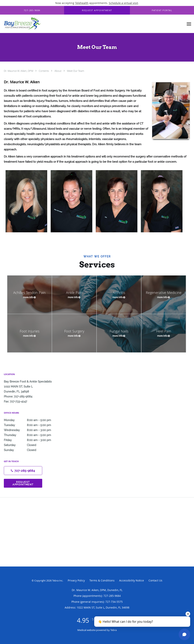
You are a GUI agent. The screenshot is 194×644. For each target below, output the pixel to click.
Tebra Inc (57, 581)
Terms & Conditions (102, 580)
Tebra (114, 630)
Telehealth (82, 3)
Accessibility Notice (132, 580)
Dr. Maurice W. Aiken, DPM (19, 71)
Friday (32, 440)
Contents (44, 71)
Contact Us (155, 580)
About (58, 71)
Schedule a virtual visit (123, 3)
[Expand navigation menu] (189, 24)
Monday (32, 420)
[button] (97, 10)
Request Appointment (23, 483)
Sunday (32, 450)
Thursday (32, 435)
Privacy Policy (76, 580)
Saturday (32, 445)
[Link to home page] (22, 24)
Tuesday (32, 425)
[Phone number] (23, 471)
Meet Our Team (76, 71)
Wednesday (32, 430)
